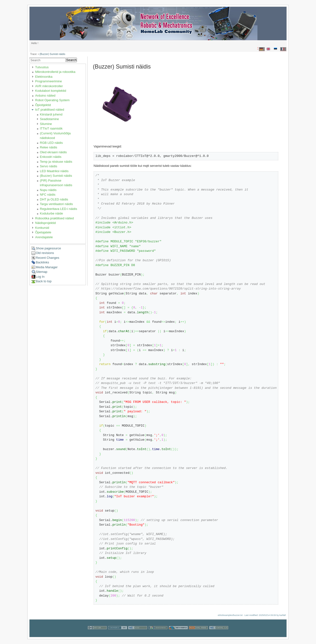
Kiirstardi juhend (51, 114)
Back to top (44, 281)
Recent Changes (48, 258)
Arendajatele (44, 237)
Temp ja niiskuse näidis (56, 162)
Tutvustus (42, 67)
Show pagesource (48, 248)
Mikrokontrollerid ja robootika (55, 72)
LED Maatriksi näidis (54, 171)
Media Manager (47, 267)
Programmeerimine (49, 81)
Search (71, 60)
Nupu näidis (48, 190)
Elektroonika (44, 77)
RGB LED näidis (51, 143)
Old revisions (45, 253)
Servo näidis (49, 166)
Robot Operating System (52, 100)
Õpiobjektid (43, 105)
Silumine (46, 124)
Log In (40, 277)
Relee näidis (49, 147)
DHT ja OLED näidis (54, 199)
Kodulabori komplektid (51, 91)
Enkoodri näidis (51, 157)
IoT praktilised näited (50, 110)
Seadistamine (49, 119)
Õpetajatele (43, 232)
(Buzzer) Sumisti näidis (52, 54)
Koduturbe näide (51, 213)
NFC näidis (48, 195)
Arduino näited (45, 96)
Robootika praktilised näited (54, 218)
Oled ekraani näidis (53, 152)
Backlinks (42, 262)
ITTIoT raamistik (51, 128)
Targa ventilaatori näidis (56, 204)
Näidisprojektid (45, 223)
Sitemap (42, 272)
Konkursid (42, 228)
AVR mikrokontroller (49, 86)
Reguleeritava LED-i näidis (59, 209)
